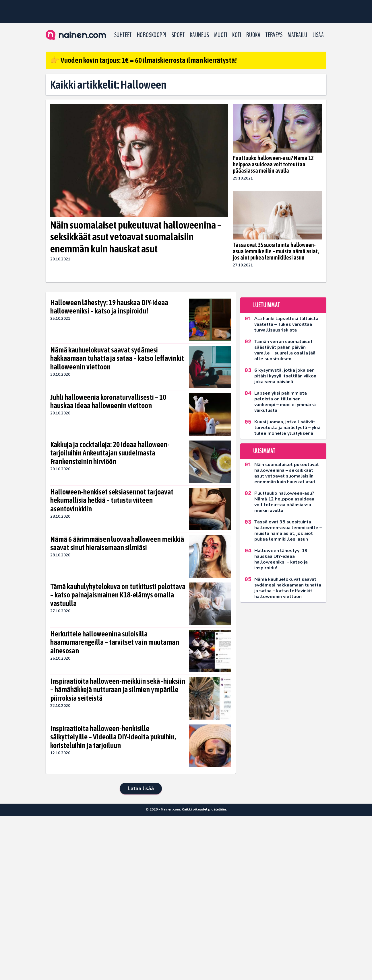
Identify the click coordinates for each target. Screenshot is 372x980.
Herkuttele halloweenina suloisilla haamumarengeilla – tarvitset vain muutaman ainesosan (115, 642)
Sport (178, 35)
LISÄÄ (318, 35)
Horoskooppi (152, 35)
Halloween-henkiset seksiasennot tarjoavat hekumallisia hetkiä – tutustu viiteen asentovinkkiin (112, 500)
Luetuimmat (267, 305)
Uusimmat (264, 451)
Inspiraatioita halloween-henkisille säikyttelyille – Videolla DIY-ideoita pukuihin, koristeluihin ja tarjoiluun (113, 737)
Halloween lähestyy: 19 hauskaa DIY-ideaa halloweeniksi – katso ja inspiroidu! (109, 307)
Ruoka (253, 35)
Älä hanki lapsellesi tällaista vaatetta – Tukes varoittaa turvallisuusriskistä (286, 324)
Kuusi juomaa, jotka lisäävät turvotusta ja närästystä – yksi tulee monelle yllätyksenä (287, 428)
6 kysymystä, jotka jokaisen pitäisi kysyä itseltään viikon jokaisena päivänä (285, 376)
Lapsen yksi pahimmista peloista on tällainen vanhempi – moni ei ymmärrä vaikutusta (285, 402)
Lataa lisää (141, 788)
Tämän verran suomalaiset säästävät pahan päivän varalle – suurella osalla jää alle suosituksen (285, 350)
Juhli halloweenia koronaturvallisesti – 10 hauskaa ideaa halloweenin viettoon (108, 402)
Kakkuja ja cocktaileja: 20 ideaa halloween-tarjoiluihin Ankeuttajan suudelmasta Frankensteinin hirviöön (110, 453)
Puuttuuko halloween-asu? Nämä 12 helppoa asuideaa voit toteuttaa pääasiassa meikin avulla (273, 164)
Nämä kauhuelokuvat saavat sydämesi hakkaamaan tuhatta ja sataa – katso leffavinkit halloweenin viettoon (117, 359)
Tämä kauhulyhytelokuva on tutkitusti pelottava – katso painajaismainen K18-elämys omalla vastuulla (118, 595)
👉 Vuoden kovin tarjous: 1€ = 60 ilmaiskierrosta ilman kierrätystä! (144, 60)
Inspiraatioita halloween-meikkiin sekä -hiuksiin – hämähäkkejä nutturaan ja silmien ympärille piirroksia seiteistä (118, 690)
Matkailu (298, 35)
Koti (237, 35)
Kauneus (199, 35)
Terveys (274, 35)
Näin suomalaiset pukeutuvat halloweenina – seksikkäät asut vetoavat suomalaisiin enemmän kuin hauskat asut (136, 237)
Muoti (221, 35)
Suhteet (123, 35)
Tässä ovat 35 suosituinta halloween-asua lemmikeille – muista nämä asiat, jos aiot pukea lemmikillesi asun (276, 251)
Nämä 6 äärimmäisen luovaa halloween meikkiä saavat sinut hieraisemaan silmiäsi (117, 543)
